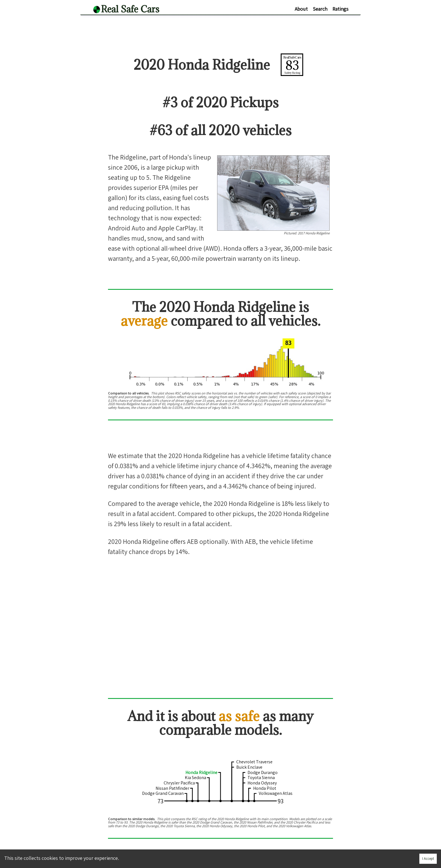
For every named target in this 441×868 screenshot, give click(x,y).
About (301, 9)
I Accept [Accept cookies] (428, 859)
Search (320, 9)
